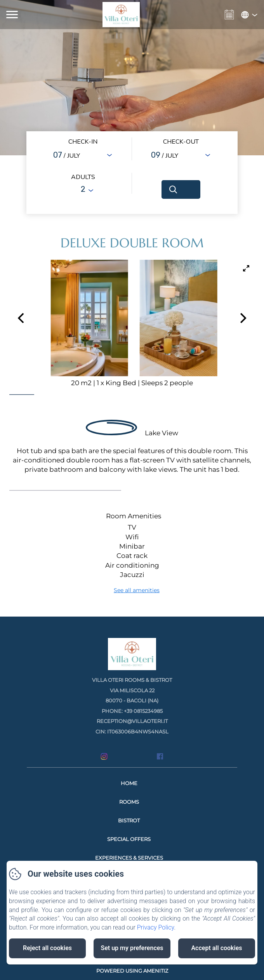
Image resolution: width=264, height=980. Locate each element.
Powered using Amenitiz (132, 971)
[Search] (181, 189)
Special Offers (129, 839)
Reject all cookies (47, 948)
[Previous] (22, 318)
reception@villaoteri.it (132, 721)
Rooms (129, 802)
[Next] (242, 318)
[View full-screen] (246, 268)
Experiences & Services (129, 858)
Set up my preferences (132, 948)
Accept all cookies (216, 948)
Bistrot (129, 820)
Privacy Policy (156, 927)
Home (129, 783)
